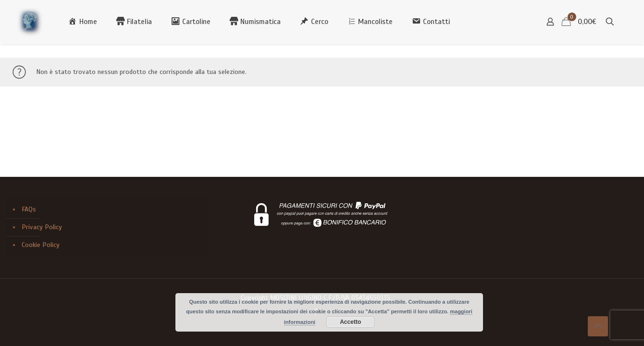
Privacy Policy (42, 227)
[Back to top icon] (598, 326)
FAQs (29, 209)
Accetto (350, 322)
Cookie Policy (41, 245)
